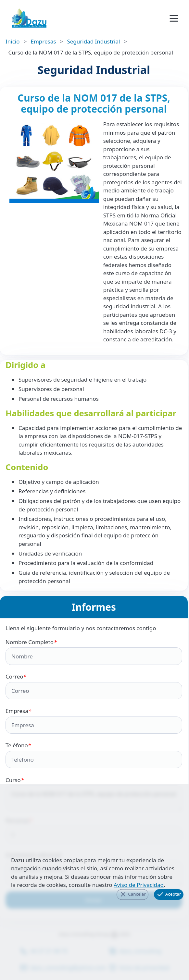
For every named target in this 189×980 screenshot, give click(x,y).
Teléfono (94, 755)
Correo (94, 686)
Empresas (44, 41)
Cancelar (132, 894)
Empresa (94, 720)
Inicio (13, 41)
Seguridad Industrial (93, 41)
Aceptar (169, 894)
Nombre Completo (94, 652)
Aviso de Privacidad (139, 885)
